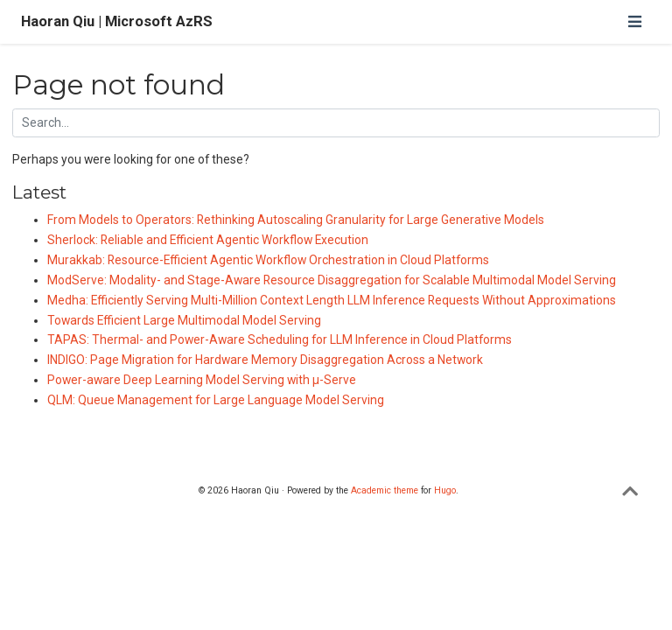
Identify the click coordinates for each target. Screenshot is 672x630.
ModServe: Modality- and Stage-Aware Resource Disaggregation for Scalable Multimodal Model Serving (332, 280)
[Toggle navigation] (634, 21)
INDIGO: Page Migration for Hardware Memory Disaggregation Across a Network (265, 360)
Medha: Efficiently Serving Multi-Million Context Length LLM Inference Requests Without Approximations (332, 300)
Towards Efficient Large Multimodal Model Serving (184, 320)
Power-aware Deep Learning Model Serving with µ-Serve (202, 380)
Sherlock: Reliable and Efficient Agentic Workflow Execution (208, 240)
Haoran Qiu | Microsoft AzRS (117, 21)
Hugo (445, 490)
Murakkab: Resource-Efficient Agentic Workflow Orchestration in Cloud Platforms (268, 260)
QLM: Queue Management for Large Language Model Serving (216, 400)
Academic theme (385, 490)
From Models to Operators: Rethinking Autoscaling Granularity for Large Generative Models (296, 220)
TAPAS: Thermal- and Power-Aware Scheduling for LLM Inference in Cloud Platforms (280, 339)
